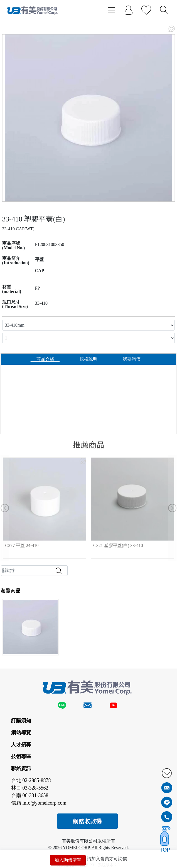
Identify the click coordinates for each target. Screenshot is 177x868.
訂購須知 (21, 721)
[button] (5, 508)
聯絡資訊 (21, 768)
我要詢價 (132, 359)
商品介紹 (45, 359)
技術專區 (21, 756)
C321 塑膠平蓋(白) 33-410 (118, 545)
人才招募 (21, 744)
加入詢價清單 (68, 860)
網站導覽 (21, 733)
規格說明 (88, 359)
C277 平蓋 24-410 (22, 545)
